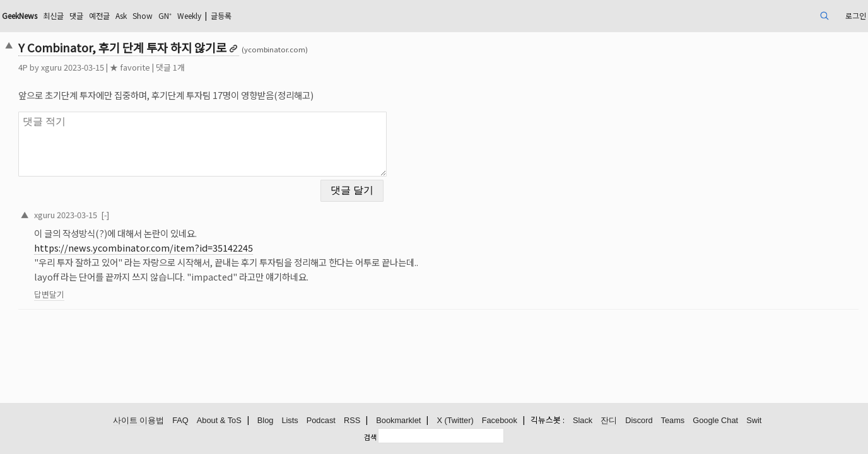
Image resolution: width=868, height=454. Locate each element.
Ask (230, 15)
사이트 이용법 (139, 421)
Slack (583, 421)
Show (255, 15)
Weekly (311, 15)
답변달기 (133, 287)
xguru (135, 67)
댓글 (179, 15)
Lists (290, 421)
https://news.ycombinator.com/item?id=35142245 (227, 240)
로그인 (767, 15)
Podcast (321, 421)
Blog (266, 421)
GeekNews (112, 15)
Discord (639, 421)
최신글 (152, 15)
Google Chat (715, 421)
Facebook (500, 421)
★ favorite (214, 67)
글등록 (350, 15)
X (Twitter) (455, 421)
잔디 (609, 421)
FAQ (180, 421)
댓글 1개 (254, 67)
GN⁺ (281, 15)
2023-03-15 (161, 207)
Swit (754, 421)
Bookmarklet (398, 421)
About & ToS (219, 421)
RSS (352, 421)
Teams (673, 421)
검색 (370, 437)
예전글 (205, 15)
